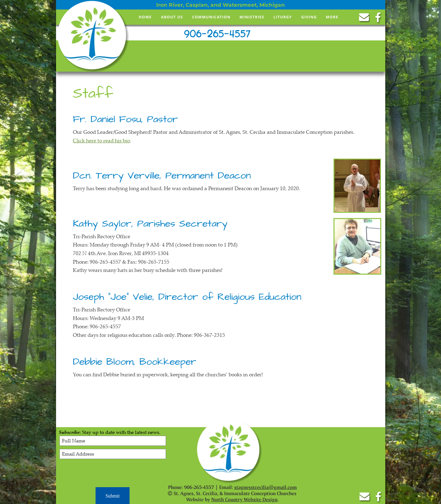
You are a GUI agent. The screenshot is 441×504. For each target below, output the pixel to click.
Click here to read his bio (101, 140)
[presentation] (113, 474)
